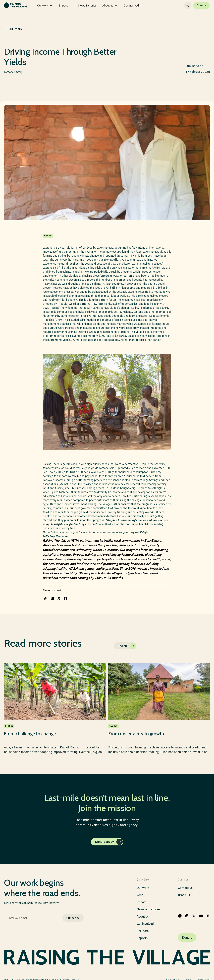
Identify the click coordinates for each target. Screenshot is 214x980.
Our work (143, 888)
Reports (142, 938)
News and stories (148, 909)
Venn (140, 895)
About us (143, 916)
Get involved (145, 924)
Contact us (185, 888)
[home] (16, 5)
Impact (142, 902)
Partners (143, 931)
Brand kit (184, 895)
